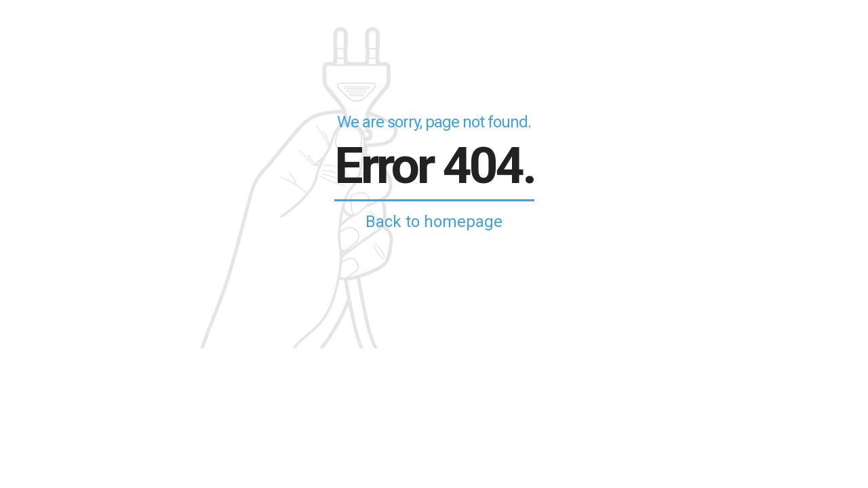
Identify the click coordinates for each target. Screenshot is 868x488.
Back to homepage (434, 222)
